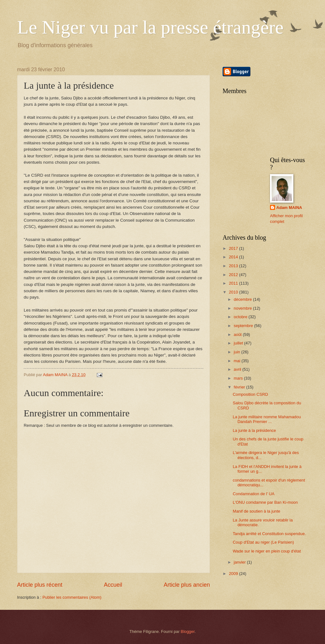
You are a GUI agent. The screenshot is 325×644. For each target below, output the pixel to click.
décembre (243, 299)
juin (237, 352)
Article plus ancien (187, 585)
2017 (234, 248)
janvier (240, 562)
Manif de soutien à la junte (256, 511)
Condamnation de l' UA (254, 494)
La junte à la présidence (254, 430)
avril (238, 369)
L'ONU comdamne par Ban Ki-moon (265, 502)
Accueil (113, 585)
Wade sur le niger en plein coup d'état (267, 551)
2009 (234, 574)
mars (239, 378)
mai (237, 361)
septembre (244, 326)
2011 (234, 283)
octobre (241, 317)
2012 (234, 275)
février (240, 387)
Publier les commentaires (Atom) (72, 597)
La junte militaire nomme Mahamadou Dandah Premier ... (267, 419)
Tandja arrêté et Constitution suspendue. (269, 534)
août (238, 335)
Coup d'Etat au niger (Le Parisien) (263, 542)
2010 (234, 292)
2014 (234, 257)
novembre (243, 308)
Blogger (188, 631)
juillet (239, 343)
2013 (234, 266)
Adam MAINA (289, 208)
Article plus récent (40, 585)
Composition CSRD (250, 394)
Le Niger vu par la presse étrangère (150, 27)
